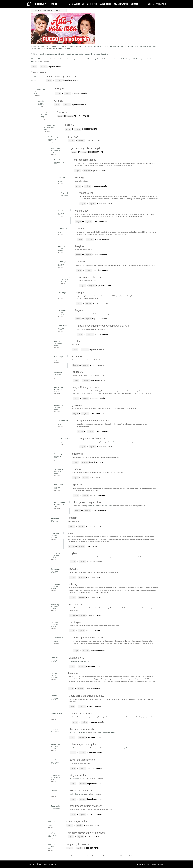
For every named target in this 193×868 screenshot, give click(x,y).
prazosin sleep (98, 590)
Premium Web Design (141, 864)
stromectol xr (143, 296)
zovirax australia (115, 314)
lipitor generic (105, 679)
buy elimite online (80, 539)
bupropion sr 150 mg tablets (107, 409)
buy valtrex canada (88, 457)
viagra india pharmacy (91, 277)
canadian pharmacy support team (96, 166)
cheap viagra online (77, 821)
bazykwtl (80, 246)
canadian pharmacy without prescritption (118, 163)
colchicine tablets (138, 539)
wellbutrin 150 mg (112, 234)
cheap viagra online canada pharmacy (88, 214)
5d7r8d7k (60, 89)
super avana (89, 537)
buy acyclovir (145, 557)
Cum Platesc (105, 4)
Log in (34, 67)
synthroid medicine (131, 409)
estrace (110, 539)
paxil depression (119, 557)
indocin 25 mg (74, 608)
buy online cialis (83, 375)
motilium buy (98, 608)
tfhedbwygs (75, 622)
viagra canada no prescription (93, 421)
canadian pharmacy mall (101, 442)
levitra (83, 360)
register (44, 67)
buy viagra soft (88, 557)
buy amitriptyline (117, 677)
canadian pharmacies (114, 166)
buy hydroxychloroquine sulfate (128, 296)
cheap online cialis (138, 641)
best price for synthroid (112, 457)
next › (122, 856)
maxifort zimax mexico (88, 393)
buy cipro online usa (118, 232)
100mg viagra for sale (82, 791)
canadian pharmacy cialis (87, 592)
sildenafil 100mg (109, 590)
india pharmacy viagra (80, 391)
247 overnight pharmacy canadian (91, 199)
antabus (90, 608)
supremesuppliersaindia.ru (111, 199)
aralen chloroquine (148, 488)
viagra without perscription (93, 794)
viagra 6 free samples (76, 699)
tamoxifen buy (104, 314)
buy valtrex (94, 409)
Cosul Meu (161, 4)
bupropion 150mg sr (113, 488)
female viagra (99, 457)
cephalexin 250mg (149, 265)
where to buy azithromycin (99, 296)
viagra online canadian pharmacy (120, 641)
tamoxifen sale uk (141, 677)
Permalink (34, 84)
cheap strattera (153, 588)
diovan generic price (130, 588)
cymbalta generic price (121, 681)
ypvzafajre (78, 405)
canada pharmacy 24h (128, 199)
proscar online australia (85, 234)
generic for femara (102, 592)
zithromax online (103, 360)
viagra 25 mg (86, 193)
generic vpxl (117, 539)
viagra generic (77, 658)
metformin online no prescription (97, 539)
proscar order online (117, 679)
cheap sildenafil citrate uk (97, 375)
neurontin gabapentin (80, 541)
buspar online (74, 572)
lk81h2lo (69, 125)
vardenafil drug (149, 539)
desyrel (71, 541)
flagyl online (87, 473)
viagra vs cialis (78, 775)
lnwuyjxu (74, 569)
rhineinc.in (139, 217)
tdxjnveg (79, 177)
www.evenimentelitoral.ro (42, 62)
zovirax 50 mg (80, 681)
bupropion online (81, 265)
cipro (71, 557)
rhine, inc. (144, 424)
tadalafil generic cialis (76, 590)
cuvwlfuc (76, 341)
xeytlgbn (80, 293)
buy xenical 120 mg (141, 232)
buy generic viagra (120, 391)
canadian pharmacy (81, 506)
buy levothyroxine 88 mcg (140, 163)
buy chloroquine (87, 679)
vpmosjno (81, 262)
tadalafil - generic (117, 588)
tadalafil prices (88, 590)
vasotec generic (127, 539)
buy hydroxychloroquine (90, 298)
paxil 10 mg (121, 265)
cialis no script (130, 217)
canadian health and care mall (115, 217)
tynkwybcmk (76, 604)
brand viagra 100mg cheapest (86, 806)
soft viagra (89, 360)
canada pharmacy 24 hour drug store (130, 196)
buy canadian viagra (85, 160)
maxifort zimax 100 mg (97, 217)
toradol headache (103, 541)
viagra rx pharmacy (99, 234)
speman (108, 588)
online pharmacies (79, 641)
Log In (151, 4)
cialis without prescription (111, 699)
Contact (134, 4)
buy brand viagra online (82, 760)
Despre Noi (92, 4)
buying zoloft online (121, 590)
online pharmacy (152, 199)
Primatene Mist (93, 163)
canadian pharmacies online (107, 424)
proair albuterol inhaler (132, 557)
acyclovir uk (153, 608)
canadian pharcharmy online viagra (86, 833)
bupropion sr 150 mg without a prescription (82, 677)
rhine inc (85, 163)
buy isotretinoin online (104, 626)
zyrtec (130, 590)
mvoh (71, 533)
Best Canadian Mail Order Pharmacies (109, 393)
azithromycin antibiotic (118, 608)
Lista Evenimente (77, 4)
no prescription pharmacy (87, 281)
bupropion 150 (77, 457)
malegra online (134, 681)
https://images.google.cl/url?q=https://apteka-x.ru (103, 326)
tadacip (95, 360)
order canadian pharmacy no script (81, 809)
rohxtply (73, 584)
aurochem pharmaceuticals (129, 643)
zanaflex (71, 539)
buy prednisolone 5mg (110, 572)
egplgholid (77, 454)
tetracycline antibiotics (82, 181)
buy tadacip (76, 345)
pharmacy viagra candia (82, 729)
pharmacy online (141, 199)
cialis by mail (113, 214)
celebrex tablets (78, 473)
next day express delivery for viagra (97, 641)
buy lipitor (87, 314)
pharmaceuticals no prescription (90, 196)
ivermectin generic (128, 677)
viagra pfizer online (82, 714)
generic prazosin (126, 314)
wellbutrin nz (95, 314)
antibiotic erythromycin (101, 537)
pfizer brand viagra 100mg (135, 391)
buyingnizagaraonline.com (148, 717)
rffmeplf (73, 518)
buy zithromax (152, 232)
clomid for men (131, 608)
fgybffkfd (77, 485)
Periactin (101, 163)
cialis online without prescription (82, 717)
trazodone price (144, 681)
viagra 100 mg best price (86, 387)
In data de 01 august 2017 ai (61, 77)
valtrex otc (82, 626)
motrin (149, 677)
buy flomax (89, 681)
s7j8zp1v (59, 101)
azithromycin (83, 608)
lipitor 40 (100, 572)
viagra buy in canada (78, 844)
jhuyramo (73, 673)
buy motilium (76, 360)
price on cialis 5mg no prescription (133, 393)
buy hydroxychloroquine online (103, 681)
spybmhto (75, 553)
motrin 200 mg (113, 296)
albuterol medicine (137, 265)
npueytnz (77, 357)
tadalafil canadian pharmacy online (128, 424)
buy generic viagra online (88, 502)
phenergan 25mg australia (81, 409)
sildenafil (94, 572)
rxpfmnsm (78, 469)
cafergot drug (130, 232)
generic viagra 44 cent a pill (86, 148)
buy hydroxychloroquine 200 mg (131, 488)
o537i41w (73, 137)
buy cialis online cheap (150, 196)
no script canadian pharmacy (103, 809)
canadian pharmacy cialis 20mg (94, 748)
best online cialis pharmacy (96, 588)
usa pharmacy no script (112, 643)
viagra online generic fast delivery (128, 214)
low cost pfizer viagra (147, 214)
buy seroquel (106, 608)
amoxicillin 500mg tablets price (101, 232)
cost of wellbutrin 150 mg (89, 490)
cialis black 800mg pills (95, 391)
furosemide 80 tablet (84, 232)
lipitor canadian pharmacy (81, 488)
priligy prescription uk (83, 296)
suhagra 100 (122, 234)
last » (130, 856)
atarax (152, 537)
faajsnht (79, 310)
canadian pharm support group (88, 424)
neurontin (81, 537)
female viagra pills (84, 572)
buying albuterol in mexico (84, 250)
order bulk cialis (108, 391)
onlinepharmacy (127, 166)
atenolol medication (138, 537)
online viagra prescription (83, 744)
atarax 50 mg (74, 610)
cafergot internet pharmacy (78, 588)
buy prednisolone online (98, 488)
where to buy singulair (104, 677)
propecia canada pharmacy (114, 473)
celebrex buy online (143, 608)
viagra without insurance (92, 438)
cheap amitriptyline (115, 537)
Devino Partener (121, 4)
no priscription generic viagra (93, 699)
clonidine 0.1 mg (142, 588)
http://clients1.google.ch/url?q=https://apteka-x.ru (93, 329)
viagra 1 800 (82, 211)
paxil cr (75, 375)
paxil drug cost (73, 626)
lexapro (128, 265)
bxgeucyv (78, 372)
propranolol (120, 409)
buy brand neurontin (98, 473)
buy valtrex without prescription (103, 557)
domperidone (79, 314)
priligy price (97, 679)
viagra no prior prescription (95, 779)
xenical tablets (126, 537)
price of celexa (73, 537)
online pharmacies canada (113, 717)
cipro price (115, 626)
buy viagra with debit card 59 (88, 638)
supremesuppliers (83, 426)
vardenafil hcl (92, 541)
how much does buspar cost (142, 590)
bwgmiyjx (82, 229)
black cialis (78, 163)
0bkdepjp (62, 112)
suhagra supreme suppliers (122, 506)
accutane (114, 265)
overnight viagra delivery (109, 196)
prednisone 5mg (74, 521)
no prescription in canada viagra (80, 763)
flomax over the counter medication (99, 265)
